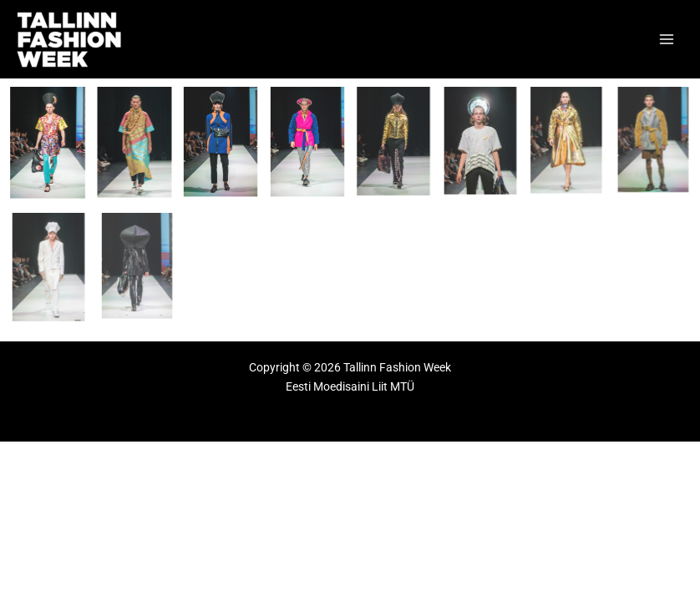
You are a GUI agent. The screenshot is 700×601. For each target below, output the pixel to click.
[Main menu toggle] (667, 40)
